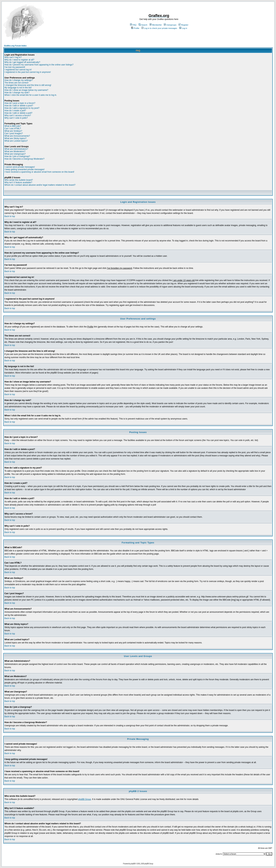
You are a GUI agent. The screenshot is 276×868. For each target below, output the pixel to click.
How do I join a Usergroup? (17, 156)
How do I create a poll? (15, 111)
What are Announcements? (17, 136)
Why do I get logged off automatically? (22, 62)
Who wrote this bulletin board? (19, 180)
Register (183, 25)
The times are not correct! (16, 83)
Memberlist (156, 25)
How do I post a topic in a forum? (20, 103)
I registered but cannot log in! (18, 70)
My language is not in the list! (18, 88)
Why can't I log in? (13, 57)
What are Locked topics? (16, 141)
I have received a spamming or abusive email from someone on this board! (39, 172)
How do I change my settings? (19, 80)
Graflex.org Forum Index (15, 46)
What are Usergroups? (15, 154)
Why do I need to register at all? (19, 60)
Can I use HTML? (13, 129)
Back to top (10, 216)
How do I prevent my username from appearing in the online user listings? (39, 65)
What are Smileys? (13, 131)
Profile (135, 28)
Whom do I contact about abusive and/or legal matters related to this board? (40, 185)
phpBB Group (85, 799)
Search (143, 25)
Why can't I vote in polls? (16, 118)
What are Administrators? (16, 149)
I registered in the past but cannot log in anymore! (28, 72)
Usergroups (170, 25)
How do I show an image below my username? (26, 90)
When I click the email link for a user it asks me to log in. (31, 95)
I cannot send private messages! (20, 167)
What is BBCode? (13, 126)
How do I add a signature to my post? (22, 108)
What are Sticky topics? (15, 138)
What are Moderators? (15, 151)
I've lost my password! (15, 67)
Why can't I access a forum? (18, 115)
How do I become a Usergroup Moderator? (24, 159)
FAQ (133, 25)
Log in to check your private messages (159, 28)
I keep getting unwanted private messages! (24, 169)
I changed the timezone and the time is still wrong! (28, 85)
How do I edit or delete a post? (19, 106)
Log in (183, 28)
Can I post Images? (14, 133)
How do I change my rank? (17, 93)
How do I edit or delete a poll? (18, 113)
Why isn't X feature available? (18, 182)
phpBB (133, 864)
